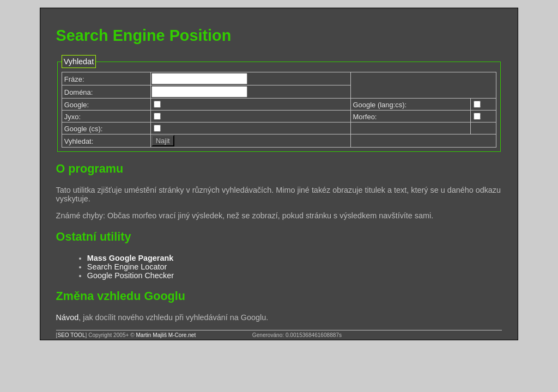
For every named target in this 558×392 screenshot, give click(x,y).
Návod (68, 317)
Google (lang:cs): (380, 105)
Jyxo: (72, 117)
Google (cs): (84, 129)
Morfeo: (365, 117)
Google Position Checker (131, 275)
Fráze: (74, 79)
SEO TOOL (71, 335)
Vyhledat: (79, 141)
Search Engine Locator (127, 267)
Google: (77, 105)
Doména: (79, 92)
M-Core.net (182, 335)
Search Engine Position (144, 35)
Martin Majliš (151, 335)
